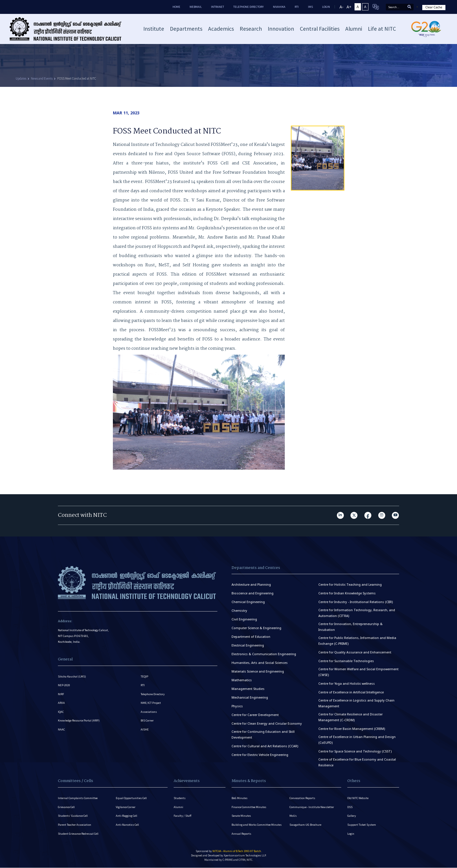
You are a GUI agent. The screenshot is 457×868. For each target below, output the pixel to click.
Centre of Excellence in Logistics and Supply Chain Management (356, 703)
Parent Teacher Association (75, 825)
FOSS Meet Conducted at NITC (77, 78)
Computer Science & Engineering (256, 628)
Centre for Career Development (255, 715)
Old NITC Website (358, 798)
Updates (21, 78)
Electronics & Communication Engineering (264, 654)
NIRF (61, 694)
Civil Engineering (244, 619)
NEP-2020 (64, 685)
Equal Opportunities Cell (132, 798)
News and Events (42, 78)
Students (180, 798)
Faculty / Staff (182, 816)
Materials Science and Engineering (258, 671)
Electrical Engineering (248, 645)
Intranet (218, 7)
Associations (149, 712)
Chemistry (239, 611)
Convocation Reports (303, 798)
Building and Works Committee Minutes (257, 825)
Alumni (178, 807)
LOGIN (326, 7)
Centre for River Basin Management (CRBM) (352, 729)
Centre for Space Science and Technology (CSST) (355, 751)
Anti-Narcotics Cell (128, 825)
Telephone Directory (248, 7)
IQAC (61, 712)
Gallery (352, 816)
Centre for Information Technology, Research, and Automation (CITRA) (357, 613)
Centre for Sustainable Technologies (346, 661)
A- (341, 7)
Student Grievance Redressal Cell (79, 834)
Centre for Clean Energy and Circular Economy (267, 724)
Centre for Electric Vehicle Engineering (260, 755)
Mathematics (242, 680)
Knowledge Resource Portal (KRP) (79, 721)
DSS (350, 807)
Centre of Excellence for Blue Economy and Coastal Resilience (357, 762)
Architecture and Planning (251, 585)
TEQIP (144, 676)
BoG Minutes (240, 798)
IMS (310, 7)
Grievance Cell (67, 807)
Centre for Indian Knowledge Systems (347, 593)
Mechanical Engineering (250, 697)
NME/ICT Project (151, 703)
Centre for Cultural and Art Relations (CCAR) (265, 746)
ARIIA (61, 703)
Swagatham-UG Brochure (305, 825)
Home (176, 7)
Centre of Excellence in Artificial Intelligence (351, 692)
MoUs (293, 816)
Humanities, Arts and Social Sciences (260, 663)
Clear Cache (434, 7)
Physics (237, 706)
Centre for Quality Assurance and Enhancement (355, 652)
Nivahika (279, 7)
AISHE (145, 730)
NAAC (62, 730)
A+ (349, 7)
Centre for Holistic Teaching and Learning (350, 585)
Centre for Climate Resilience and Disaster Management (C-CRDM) (350, 717)
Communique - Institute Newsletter (313, 807)
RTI (297, 7)
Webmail (196, 7)
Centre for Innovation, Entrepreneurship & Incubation (350, 627)
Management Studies (248, 689)
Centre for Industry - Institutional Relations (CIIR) (356, 602)
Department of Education (251, 637)
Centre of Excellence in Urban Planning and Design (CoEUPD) (357, 740)
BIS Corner (147, 721)
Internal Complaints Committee (78, 798)
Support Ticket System (362, 825)
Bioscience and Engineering (253, 593)
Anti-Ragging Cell (127, 816)
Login (351, 834)
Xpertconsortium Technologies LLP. (245, 856)
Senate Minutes (242, 816)
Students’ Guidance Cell (73, 816)
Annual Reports (242, 834)
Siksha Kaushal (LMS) (72, 676)
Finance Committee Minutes (250, 807)
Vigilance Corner (126, 807)
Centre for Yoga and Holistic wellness (347, 684)
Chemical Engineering (248, 602)
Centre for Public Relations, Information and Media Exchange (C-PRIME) (357, 641)
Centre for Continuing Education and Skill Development (263, 735)
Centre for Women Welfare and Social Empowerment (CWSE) (358, 672)
